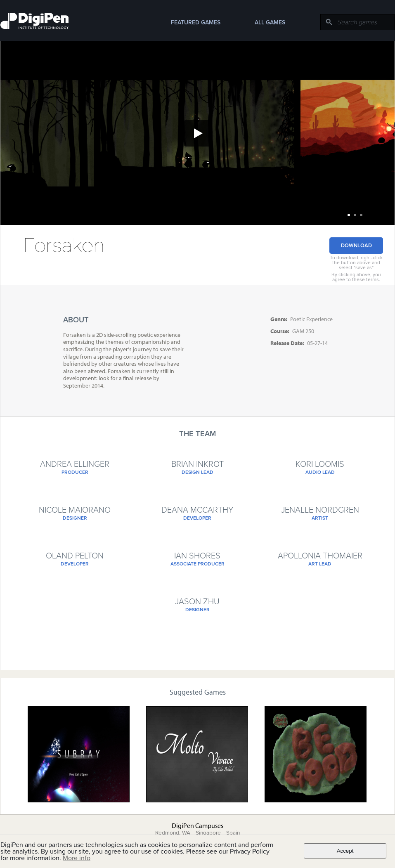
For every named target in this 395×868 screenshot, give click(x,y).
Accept (345, 851)
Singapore (208, 833)
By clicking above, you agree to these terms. (356, 277)
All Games (270, 22)
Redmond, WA (173, 833)
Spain (233, 833)
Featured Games (196, 22)
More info (77, 858)
